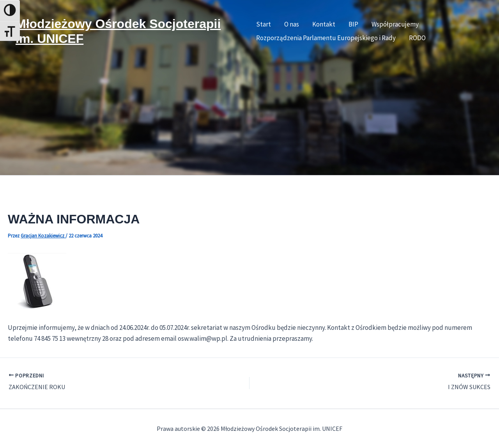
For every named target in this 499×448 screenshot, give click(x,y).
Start (264, 24)
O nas (292, 24)
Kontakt (324, 24)
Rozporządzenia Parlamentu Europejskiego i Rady (326, 38)
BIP (353, 24)
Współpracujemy (395, 24)
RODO (417, 38)
